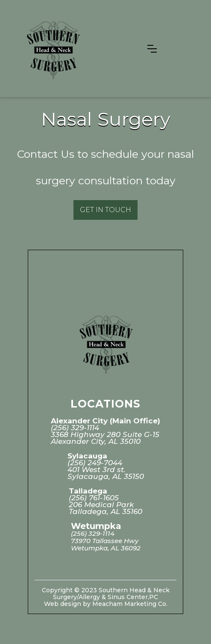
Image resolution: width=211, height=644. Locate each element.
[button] (152, 49)
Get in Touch (105, 210)
